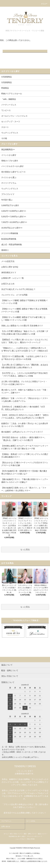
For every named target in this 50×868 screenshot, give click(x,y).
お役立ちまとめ (8, 284)
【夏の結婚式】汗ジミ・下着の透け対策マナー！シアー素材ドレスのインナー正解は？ (25, 481)
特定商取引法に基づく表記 (17, 836)
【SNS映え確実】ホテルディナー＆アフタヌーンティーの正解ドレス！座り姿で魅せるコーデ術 (25, 447)
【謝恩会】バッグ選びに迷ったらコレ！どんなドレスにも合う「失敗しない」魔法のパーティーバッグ (25, 341)
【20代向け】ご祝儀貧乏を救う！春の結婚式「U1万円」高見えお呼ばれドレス (23, 408)
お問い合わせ (6, 826)
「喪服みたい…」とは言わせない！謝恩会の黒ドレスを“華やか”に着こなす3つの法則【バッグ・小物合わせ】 (25, 349)
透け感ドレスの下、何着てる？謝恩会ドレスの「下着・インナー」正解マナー (25, 391)
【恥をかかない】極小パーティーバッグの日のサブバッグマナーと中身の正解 (25, 464)
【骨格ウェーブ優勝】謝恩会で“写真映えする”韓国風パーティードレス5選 (24, 302)
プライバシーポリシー (33, 836)
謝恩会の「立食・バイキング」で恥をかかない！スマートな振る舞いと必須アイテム (25, 400)
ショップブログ (20, 839)
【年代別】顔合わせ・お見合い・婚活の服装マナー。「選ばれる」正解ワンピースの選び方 (24, 439)
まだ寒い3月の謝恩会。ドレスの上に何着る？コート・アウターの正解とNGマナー (24, 383)
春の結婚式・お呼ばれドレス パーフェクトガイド (22, 432)
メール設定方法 (8, 261)
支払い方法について (16, 834)
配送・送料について (30, 834)
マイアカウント (6, 821)
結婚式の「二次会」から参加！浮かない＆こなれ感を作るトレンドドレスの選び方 (25, 425)
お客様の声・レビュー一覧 (13, 278)
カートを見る (31, 821)
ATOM (33, 839)
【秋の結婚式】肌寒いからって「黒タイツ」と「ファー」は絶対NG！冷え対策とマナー (24, 489)
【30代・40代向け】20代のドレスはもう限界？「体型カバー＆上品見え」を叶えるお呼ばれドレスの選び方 (25, 416)
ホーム (6, 834)
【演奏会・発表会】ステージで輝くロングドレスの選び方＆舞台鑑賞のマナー (25, 456)
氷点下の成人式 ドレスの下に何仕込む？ (18, 289)
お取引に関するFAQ (10, 267)
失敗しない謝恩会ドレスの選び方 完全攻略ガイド (22, 326)
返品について (42, 834)
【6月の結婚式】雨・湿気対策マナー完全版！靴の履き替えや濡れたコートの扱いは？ (24, 472)
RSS (28, 839)
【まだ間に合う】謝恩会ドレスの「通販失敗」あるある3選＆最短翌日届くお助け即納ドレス (25, 366)
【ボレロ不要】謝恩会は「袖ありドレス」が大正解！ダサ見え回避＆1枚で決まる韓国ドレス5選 (25, 333)
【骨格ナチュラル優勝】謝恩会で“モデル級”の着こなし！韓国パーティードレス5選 (23, 319)
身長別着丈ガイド (9, 272)
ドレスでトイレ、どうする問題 (14, 295)
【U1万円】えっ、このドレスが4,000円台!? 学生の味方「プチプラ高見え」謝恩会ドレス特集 (25, 375)
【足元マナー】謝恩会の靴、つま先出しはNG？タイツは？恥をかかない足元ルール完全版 (24, 358)
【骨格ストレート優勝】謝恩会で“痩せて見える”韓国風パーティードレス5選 (24, 310)
